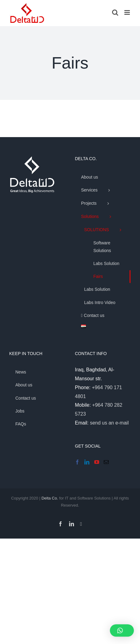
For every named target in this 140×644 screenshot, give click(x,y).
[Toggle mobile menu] (128, 12)
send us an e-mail (109, 423)
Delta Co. (50, 498)
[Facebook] (77, 462)
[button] (122, 630)
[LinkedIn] (87, 462)
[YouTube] (97, 462)
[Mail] (106, 462)
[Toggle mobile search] (115, 12)
